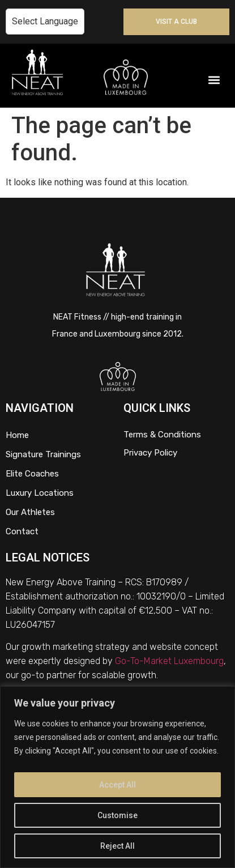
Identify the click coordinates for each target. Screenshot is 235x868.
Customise (118, 815)
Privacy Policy (150, 453)
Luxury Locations (40, 493)
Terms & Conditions (162, 435)
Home (17, 435)
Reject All (118, 846)
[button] (214, 80)
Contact (22, 531)
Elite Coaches (32, 474)
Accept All (118, 785)
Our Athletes (30, 512)
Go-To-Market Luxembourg (169, 661)
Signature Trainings (43, 454)
